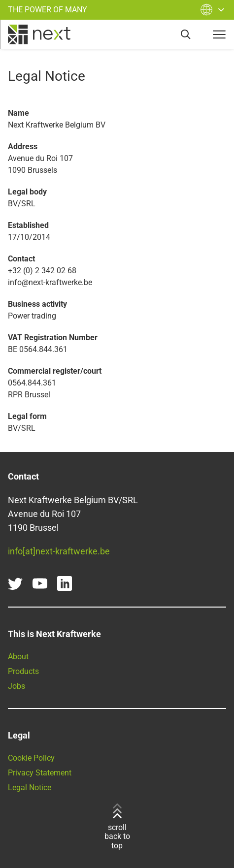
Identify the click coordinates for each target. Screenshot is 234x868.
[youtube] (40, 583)
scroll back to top (117, 827)
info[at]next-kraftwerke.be (59, 551)
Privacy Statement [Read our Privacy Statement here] (40, 773)
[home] (39, 34)
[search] (186, 34)
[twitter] (15, 583)
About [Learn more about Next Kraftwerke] (18, 657)
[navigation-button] (219, 34)
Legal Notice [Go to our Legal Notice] (30, 788)
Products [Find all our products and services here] (23, 671)
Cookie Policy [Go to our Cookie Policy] (31, 758)
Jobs (17, 686)
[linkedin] (65, 583)
